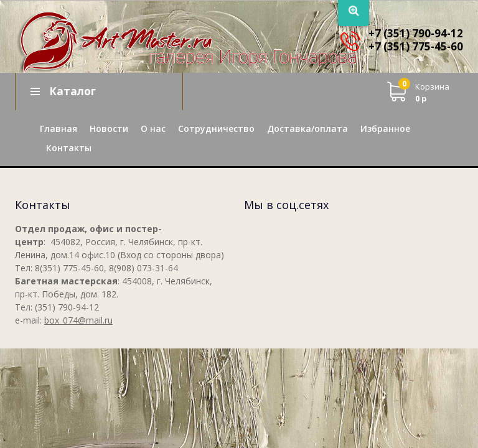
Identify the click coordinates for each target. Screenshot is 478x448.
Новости (109, 128)
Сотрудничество (216, 128)
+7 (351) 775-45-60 (416, 46)
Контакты (69, 148)
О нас (153, 128)
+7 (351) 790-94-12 (416, 33)
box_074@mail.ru (78, 320)
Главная (59, 128)
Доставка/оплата (307, 128)
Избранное (385, 128)
